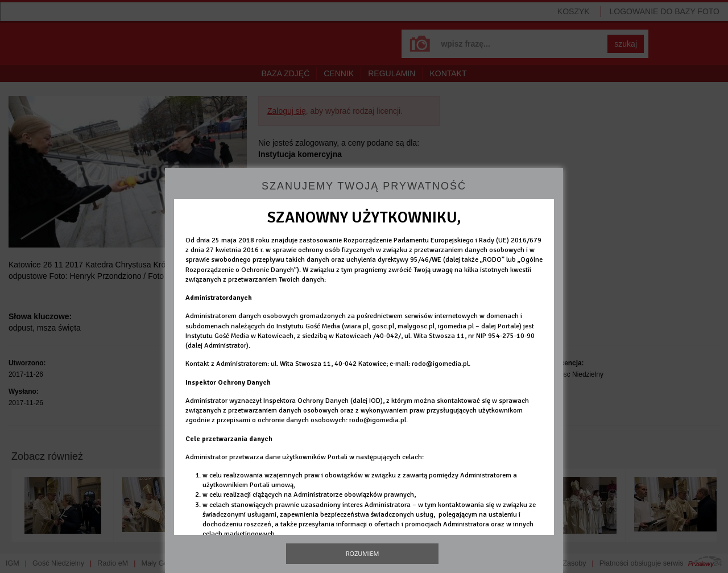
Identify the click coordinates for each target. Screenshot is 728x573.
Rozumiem (363, 553)
